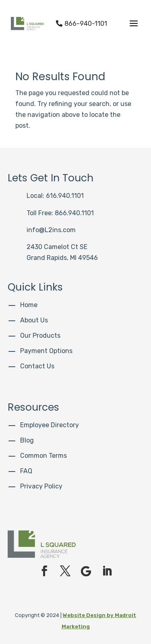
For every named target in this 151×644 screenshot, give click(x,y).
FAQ (26, 471)
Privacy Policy (41, 486)
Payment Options (46, 351)
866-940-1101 (82, 24)
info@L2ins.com (51, 230)
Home (29, 305)
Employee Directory (50, 425)
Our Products (40, 336)
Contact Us (37, 366)
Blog (27, 440)
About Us (34, 320)
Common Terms (43, 456)
